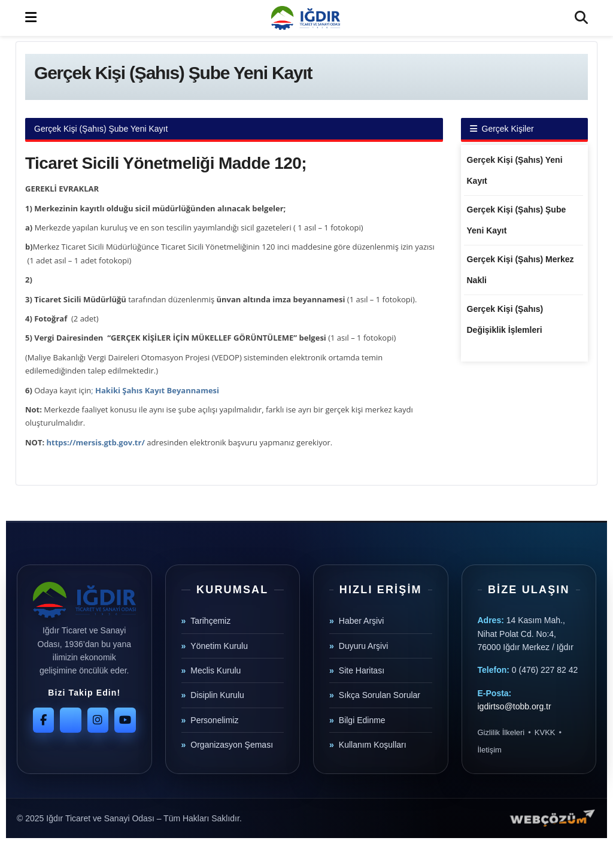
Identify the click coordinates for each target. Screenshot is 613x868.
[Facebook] (43, 720)
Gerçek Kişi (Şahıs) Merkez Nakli (521, 270)
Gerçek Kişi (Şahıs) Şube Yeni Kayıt (517, 220)
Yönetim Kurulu (219, 646)
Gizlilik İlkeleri (501, 732)
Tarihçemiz (210, 621)
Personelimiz (214, 720)
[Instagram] (98, 720)
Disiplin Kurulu (217, 695)
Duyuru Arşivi (363, 646)
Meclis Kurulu (216, 670)
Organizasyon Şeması (232, 745)
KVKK (545, 732)
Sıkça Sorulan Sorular (380, 695)
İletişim (490, 750)
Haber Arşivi (361, 621)
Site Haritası (362, 670)
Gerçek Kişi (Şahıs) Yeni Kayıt (515, 170)
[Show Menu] (31, 18)
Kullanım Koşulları (373, 745)
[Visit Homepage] (305, 18)
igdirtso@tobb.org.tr (515, 706)
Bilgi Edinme (362, 720)
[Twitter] (70, 720)
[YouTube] (125, 720)
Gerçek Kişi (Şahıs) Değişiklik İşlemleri (505, 319)
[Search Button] (581, 18)
